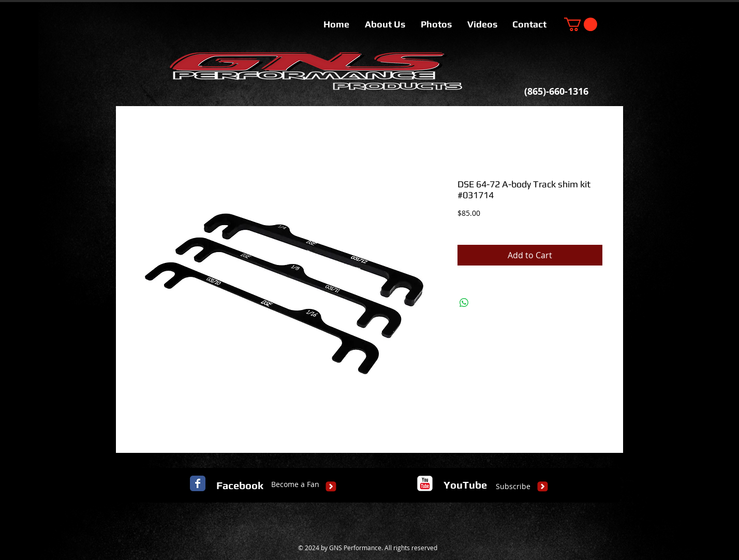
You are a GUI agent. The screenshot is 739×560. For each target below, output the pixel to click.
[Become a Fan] (295, 484)
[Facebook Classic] (198, 483)
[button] (581, 24)
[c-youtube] (425, 483)
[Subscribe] (513, 487)
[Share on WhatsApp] (464, 303)
